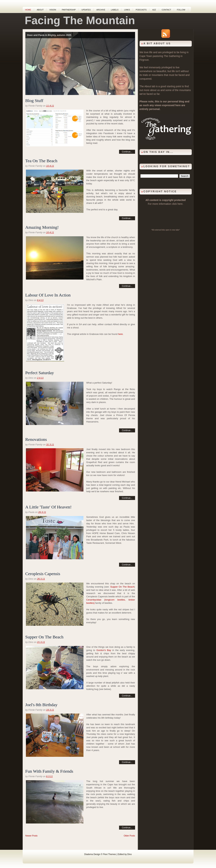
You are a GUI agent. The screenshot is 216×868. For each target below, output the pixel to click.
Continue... (127, 152)
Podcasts (141, 10)
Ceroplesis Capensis (43, 574)
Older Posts (129, 836)
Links (127, 10)
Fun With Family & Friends (49, 771)
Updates (86, 10)
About (40, 10)
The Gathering (172, 56)
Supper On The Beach (122, 587)
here (120, 334)
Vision (53, 10)
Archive (101, 10)
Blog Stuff (34, 101)
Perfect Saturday (40, 373)
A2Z (154, 10)
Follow (181, 10)
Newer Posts (31, 836)
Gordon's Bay (104, 650)
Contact (166, 10)
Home (28, 10)
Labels (115, 10)
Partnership (69, 10)
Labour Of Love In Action (48, 295)
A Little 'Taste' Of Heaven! (49, 507)
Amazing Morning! (42, 227)
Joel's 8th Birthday (41, 705)
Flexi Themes (110, 854)
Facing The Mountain (80, 20)
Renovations (36, 439)
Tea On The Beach (41, 161)
